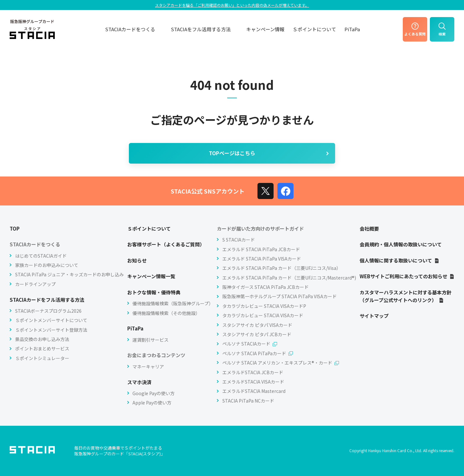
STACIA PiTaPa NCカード (248, 401)
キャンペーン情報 (265, 29)
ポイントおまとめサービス (42, 348)
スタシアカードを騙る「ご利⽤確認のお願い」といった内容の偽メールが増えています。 (232, 5)
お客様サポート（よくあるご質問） (166, 244)
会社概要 (369, 228)
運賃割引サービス (150, 340)
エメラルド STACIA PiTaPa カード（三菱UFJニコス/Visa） (282, 268)
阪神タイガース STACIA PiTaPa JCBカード (266, 287)
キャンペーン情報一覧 (151, 276)
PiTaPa (352, 29)
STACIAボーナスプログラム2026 (48, 311)
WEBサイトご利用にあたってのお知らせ (407, 276)
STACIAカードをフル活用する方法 (47, 300)
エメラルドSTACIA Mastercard (254, 391)
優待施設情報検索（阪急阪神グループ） (173, 303)
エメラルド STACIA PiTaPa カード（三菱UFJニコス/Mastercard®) (289, 278)
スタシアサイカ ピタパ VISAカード (257, 325)
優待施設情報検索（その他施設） (166, 313)
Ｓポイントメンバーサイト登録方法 (51, 330)
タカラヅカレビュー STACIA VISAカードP (264, 306)
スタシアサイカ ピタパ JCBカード (257, 334)
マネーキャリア (148, 367)
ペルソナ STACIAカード (250, 344)
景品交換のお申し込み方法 (42, 339)
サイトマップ (374, 316)
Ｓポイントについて (314, 29)
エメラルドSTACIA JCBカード (253, 372)
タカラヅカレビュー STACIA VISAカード (263, 315)
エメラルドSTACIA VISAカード (253, 382)
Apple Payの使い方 (152, 403)
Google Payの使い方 (154, 393)
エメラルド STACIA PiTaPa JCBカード (261, 249)
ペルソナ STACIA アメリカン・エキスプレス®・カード (281, 363)
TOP (15, 228)
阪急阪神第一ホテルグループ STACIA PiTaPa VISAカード (280, 296)
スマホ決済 (139, 382)
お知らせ (137, 260)
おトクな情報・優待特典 (154, 292)
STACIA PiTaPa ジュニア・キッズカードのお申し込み (69, 274)
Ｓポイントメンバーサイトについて (51, 320)
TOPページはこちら (269, 153)
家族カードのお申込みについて (47, 265)
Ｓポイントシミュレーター (42, 358)
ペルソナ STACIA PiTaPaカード (258, 353)
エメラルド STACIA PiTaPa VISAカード (262, 259)
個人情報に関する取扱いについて (400, 260)
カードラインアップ (35, 284)
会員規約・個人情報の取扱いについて (401, 244)
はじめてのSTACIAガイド (41, 256)
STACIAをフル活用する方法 (204, 29)
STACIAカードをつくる (134, 29)
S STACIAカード (239, 240)
